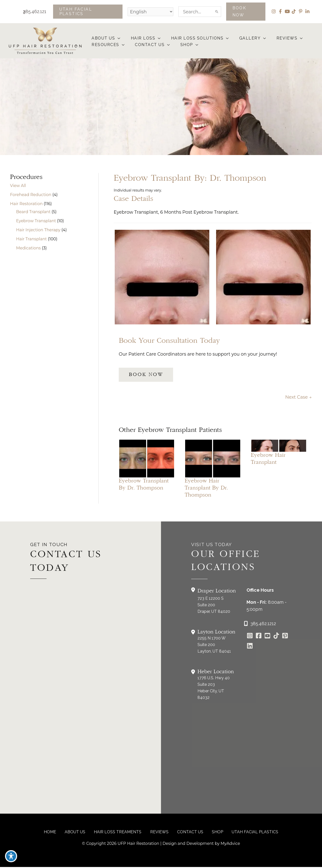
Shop (215, 833)
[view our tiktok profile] (294, 12)
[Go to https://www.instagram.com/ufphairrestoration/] (250, 637)
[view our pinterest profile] (300, 12)
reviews (159, 833)
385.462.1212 (31, 12)
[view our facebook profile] (280, 12)
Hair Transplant (31, 239)
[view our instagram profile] (273, 12)
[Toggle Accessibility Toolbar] (11, 857)
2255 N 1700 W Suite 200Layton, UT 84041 (214, 646)
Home (53, 833)
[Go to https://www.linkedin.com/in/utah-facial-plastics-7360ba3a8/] (250, 647)
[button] (87, 12)
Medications (28, 248)
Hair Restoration (26, 204)
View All (18, 186)
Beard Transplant (33, 212)
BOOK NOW (146, 375)
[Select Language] (149, 12)
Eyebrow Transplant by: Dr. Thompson (190, 178)
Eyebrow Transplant (36, 221)
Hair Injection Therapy (38, 230)
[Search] (216, 12)
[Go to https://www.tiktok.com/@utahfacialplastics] (276, 637)
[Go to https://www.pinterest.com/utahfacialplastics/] (285, 637)
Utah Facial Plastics (252, 833)
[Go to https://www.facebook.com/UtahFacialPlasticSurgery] (258, 637)
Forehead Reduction (31, 195)
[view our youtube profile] (287, 12)
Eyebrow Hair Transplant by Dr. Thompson (206, 489)
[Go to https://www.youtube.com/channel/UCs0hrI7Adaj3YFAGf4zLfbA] (267, 637)
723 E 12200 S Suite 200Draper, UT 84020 (214, 606)
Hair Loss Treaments (119, 833)
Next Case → (298, 398)
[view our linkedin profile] (307, 12)
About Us (77, 833)
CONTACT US (189, 833)
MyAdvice (231, 844)
